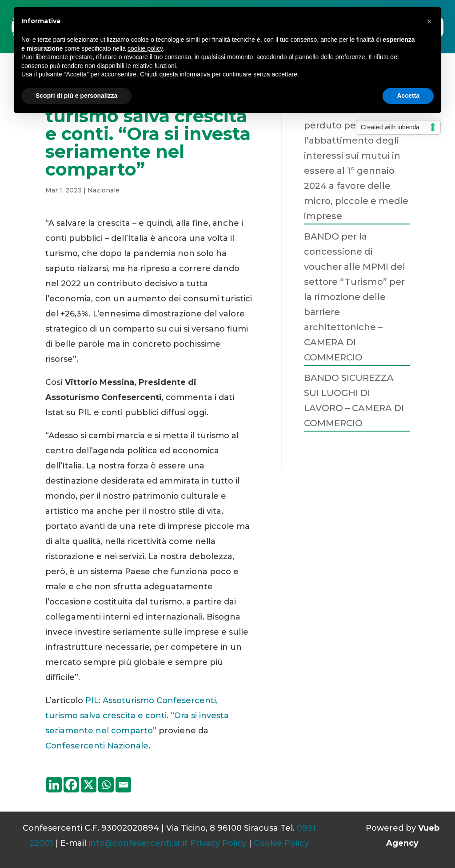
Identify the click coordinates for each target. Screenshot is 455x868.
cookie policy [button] (145, 48)
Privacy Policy (218, 843)
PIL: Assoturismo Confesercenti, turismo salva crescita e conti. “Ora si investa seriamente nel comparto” (137, 716)
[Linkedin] (54, 785)
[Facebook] (71, 785)
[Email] (123, 785)
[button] (429, 21)
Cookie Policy (281, 843)
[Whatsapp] (106, 785)
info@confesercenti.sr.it (138, 843)
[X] (89, 785)
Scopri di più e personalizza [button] (76, 96)
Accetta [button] (408, 96)
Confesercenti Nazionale (97, 746)
